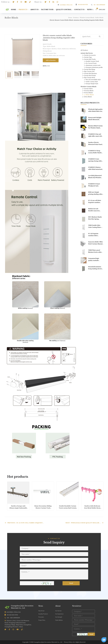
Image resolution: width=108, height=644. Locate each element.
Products (23, 10)
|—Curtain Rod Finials (89, 76)
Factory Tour (47, 10)
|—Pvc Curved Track (90, 63)
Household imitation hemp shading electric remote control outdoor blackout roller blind (96, 268)
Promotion (41, 617)
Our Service (58, 611)
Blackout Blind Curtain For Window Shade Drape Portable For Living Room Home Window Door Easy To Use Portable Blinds (95, 127)
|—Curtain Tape (87, 57)
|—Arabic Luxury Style (91, 82)
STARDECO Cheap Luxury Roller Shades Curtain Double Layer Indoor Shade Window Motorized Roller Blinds (96, 152)
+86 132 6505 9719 (83, 5)
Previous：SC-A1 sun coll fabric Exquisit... (24, 523)
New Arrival (41, 611)
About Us (34, 10)
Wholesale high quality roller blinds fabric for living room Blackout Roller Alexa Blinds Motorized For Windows (96, 110)
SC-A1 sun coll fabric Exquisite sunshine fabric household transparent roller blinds (96, 202)
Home (13, 10)
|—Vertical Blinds (88, 93)
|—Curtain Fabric (88, 89)
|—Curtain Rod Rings (89, 69)
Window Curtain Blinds (87, 18)
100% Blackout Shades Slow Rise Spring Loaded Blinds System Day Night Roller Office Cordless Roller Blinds (95, 218)
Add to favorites (51, 60)
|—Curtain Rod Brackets (90, 73)
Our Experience (59, 614)
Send (72, 583)
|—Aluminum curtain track (92, 65)
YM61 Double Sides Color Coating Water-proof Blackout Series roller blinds (95, 226)
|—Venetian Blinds (88, 91)
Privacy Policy (68, 642)
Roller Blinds (99, 18)
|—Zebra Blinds (87, 97)
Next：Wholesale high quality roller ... (84, 523)
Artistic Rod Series (87, 53)
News (41, 606)
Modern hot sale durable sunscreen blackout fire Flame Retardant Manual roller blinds (96, 210)
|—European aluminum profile (93, 67)
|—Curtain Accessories (89, 55)
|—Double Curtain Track (92, 61)
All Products (84, 50)
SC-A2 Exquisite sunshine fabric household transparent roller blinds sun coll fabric (95, 235)
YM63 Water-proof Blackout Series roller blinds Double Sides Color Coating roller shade (95, 251)
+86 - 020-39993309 (99, 5)
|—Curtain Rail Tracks (89, 59)
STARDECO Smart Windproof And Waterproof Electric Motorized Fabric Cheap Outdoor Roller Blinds (96, 185)
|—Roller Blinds (89, 95)
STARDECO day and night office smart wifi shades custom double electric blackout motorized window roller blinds (95, 135)
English (102, 10)
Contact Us (79, 10)
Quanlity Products (43, 614)
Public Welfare (59, 620)
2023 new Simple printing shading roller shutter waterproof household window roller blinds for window (96, 193)
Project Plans (42, 620)
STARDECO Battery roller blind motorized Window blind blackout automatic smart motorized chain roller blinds (96, 168)
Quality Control (64, 10)
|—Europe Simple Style (91, 84)
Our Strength (59, 617)
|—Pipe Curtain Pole (88, 71)
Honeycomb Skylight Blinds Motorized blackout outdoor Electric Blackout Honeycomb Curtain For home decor (95, 119)
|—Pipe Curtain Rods (89, 78)
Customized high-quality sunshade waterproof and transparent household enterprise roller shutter (96, 260)
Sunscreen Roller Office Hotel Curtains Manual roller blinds (96, 243)
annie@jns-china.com (66, 5)
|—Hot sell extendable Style (92, 80)
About (58, 606)
